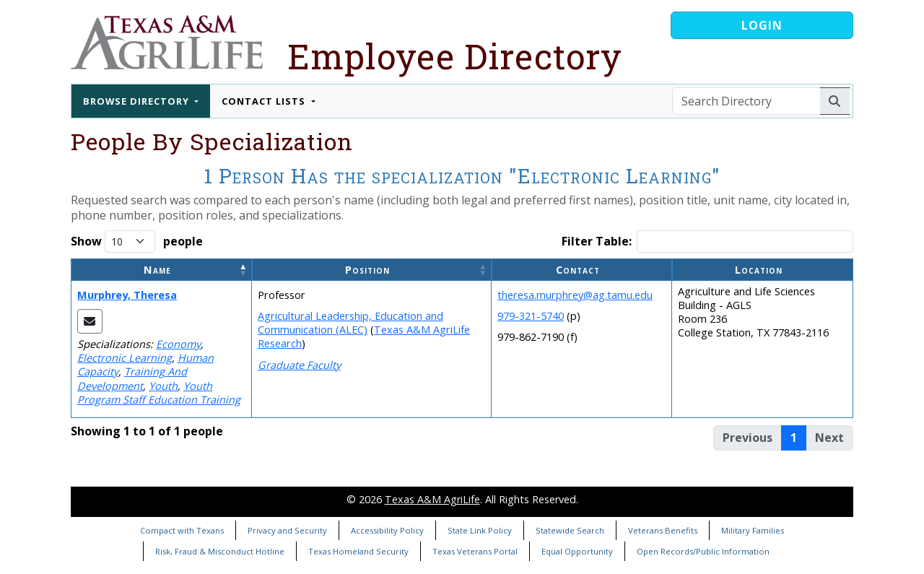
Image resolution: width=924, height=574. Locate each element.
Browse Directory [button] (138, 101)
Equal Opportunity (577, 551)
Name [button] (157, 270)
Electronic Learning (125, 358)
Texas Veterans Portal (475, 551)
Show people (137, 242)
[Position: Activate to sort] (372, 270)
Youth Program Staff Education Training (159, 393)
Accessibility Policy (387, 530)
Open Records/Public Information (703, 551)
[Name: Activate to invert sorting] (162, 270)
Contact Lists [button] (265, 101)
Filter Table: (597, 242)
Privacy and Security (287, 530)
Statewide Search (570, 530)
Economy (178, 344)
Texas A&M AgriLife (432, 499)
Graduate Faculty (299, 365)
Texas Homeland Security (358, 551)
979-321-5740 (531, 316)
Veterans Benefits (663, 530)
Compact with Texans (182, 530)
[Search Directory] (746, 101)
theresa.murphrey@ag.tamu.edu (575, 295)
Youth (163, 386)
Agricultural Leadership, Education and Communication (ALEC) (350, 323)
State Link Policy (480, 530)
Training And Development (132, 378)
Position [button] (367, 270)
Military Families (753, 530)
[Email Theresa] (90, 321)
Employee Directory (455, 56)
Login (762, 25)
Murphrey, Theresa (127, 295)
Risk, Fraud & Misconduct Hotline (220, 551)
